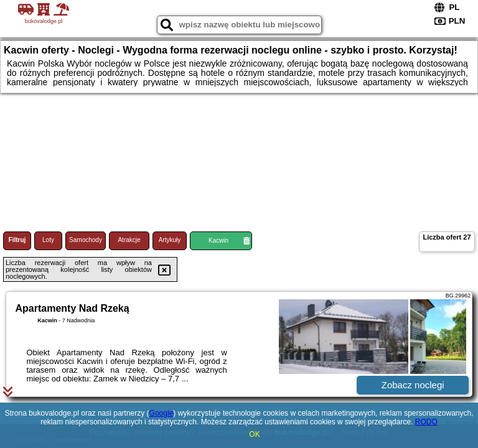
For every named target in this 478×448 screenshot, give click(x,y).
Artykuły (170, 240)
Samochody (86, 240)
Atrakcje (129, 240)
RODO (426, 422)
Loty (48, 240)
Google (162, 413)
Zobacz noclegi (413, 385)
